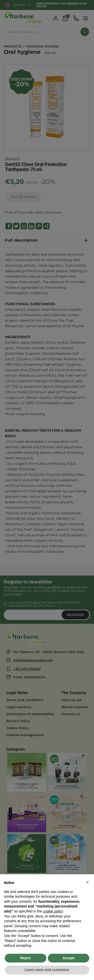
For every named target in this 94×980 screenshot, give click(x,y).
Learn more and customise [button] (47, 970)
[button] (87, 882)
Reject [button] (26, 958)
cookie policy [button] (53, 911)
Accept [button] (69, 958)
